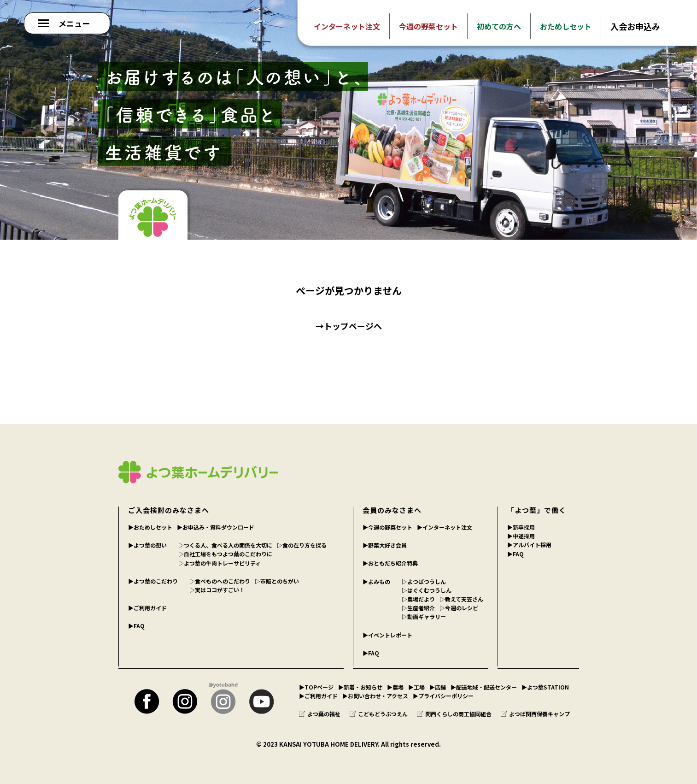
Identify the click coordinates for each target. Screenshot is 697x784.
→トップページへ (349, 326)
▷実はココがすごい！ (217, 590)
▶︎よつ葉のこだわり (153, 581)
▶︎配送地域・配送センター (484, 687)
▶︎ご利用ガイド (147, 608)
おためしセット (566, 26)
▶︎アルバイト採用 (529, 545)
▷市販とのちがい (277, 581)
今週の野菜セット (428, 26)
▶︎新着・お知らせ (360, 687)
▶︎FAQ (136, 626)
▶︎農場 (395, 687)
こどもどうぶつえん (379, 714)
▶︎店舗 (438, 687)
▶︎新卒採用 (521, 527)
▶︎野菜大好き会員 (385, 545)
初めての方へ (499, 26)
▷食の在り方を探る (302, 545)
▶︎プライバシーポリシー (443, 696)
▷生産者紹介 (418, 608)
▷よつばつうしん (424, 581)
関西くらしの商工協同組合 (454, 714)
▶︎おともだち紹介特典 (390, 563)
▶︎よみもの (376, 581)
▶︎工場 (416, 687)
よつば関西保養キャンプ (535, 714)
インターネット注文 (347, 26)
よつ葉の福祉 (320, 714)
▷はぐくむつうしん (427, 590)
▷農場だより (418, 599)
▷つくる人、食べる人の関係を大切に (225, 545)
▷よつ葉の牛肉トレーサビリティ (220, 563)
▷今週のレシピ (459, 608)
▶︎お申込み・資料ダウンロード (216, 527)
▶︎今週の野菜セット (387, 527)
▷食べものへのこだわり (220, 581)
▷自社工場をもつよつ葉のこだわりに (225, 554)
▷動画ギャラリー (424, 616)
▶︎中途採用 (521, 536)
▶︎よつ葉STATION (545, 687)
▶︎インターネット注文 (445, 527)
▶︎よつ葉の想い (147, 545)
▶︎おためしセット (150, 527)
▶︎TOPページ (316, 687)
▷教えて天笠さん (461, 599)
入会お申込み (635, 26)
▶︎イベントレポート (387, 635)
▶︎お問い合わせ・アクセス (375, 696)
